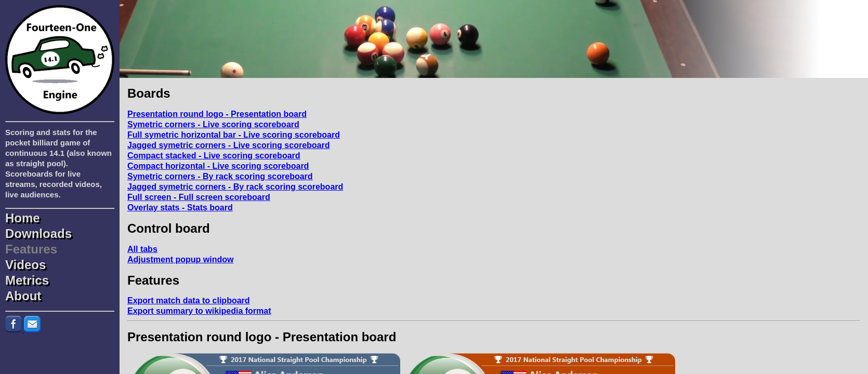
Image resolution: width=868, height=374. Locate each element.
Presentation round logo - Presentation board (217, 114)
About (23, 296)
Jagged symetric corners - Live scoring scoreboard (228, 145)
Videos (25, 265)
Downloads (38, 234)
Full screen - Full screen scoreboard (199, 197)
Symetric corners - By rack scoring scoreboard (220, 176)
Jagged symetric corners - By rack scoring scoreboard (235, 187)
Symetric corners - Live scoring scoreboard (213, 124)
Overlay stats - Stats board (180, 208)
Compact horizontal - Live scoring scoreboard (218, 166)
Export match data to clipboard (189, 300)
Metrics (27, 280)
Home (23, 218)
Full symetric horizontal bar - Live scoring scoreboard (234, 135)
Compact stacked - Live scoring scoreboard (214, 156)
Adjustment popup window (180, 259)
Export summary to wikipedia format (199, 311)
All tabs (142, 249)
